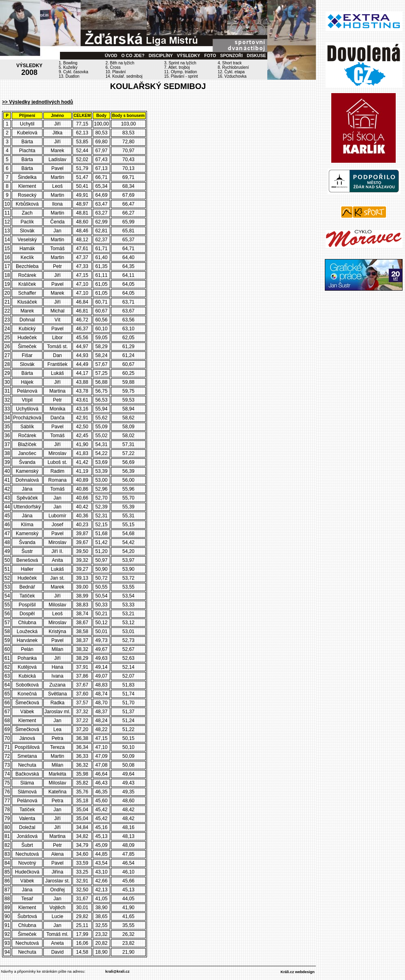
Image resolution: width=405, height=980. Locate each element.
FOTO (210, 55)
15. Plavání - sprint (181, 76)
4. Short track (229, 63)
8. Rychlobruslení (233, 67)
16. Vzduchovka (232, 76)
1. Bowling (68, 63)
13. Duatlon (69, 76)
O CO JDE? (133, 55)
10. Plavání (116, 72)
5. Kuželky (68, 67)
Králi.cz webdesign (298, 972)
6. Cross (113, 67)
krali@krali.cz (117, 971)
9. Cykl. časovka (74, 72)
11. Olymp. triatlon (180, 72)
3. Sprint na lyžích (180, 63)
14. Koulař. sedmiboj (124, 76)
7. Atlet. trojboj (177, 67)
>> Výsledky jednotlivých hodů (37, 102)
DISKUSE (256, 55)
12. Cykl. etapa (231, 72)
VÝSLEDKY (189, 55)
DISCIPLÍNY (161, 55)
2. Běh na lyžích (120, 63)
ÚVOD (111, 55)
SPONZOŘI (232, 55)
